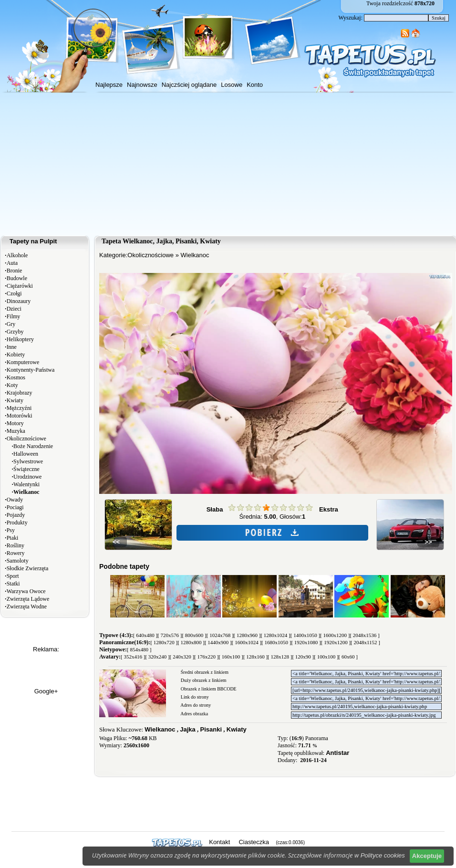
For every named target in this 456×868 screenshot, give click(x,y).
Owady (15, 500)
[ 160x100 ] (231, 657)
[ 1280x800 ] (191, 642)
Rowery (16, 553)
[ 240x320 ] (182, 657)
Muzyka (16, 431)
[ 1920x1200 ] (336, 642)
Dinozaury (19, 301)
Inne (12, 347)
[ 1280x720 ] (164, 642)
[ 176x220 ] (206, 657)
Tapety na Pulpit (33, 241)
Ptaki (13, 538)
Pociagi (15, 507)
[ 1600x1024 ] (247, 642)
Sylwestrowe (28, 461)
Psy (11, 530)
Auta (12, 263)
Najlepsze (109, 85)
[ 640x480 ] (145, 635)
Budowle (17, 278)
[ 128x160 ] (255, 657)
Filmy (14, 316)
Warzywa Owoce (26, 591)
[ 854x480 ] (139, 649)
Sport (13, 576)
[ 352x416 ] (133, 657)
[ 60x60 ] (348, 657)
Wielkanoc (195, 255)
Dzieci (14, 309)
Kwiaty (15, 400)
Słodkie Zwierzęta (28, 568)
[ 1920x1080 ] (306, 642)
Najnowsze (142, 85)
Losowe (232, 85)
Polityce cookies (383, 855)
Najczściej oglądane (189, 85)
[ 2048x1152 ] (365, 642)
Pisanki (211, 729)
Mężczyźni (19, 408)
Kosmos (16, 377)
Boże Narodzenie (33, 446)
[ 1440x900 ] (218, 642)
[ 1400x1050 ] (305, 635)
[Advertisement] (228, 164)
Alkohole (17, 255)
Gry (11, 324)
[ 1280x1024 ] (275, 635)
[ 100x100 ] (326, 657)
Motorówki (20, 416)
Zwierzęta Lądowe (28, 599)
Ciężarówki (20, 286)
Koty (12, 385)
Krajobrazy (20, 393)
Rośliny (16, 545)
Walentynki (26, 484)
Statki (13, 584)
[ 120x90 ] (303, 657)
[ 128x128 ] (280, 657)
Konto (255, 85)
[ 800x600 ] (194, 635)
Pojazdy (16, 515)
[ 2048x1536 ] (364, 635)
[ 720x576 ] (170, 635)
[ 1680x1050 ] (276, 642)
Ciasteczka (254, 842)
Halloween (26, 454)
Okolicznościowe (26, 439)
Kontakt (219, 842)
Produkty (17, 523)
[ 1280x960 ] (247, 635)
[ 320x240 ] (157, 657)
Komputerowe (23, 362)
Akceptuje (427, 856)
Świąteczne (26, 469)
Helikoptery (20, 339)
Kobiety (16, 355)
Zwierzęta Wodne (27, 607)
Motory (15, 423)
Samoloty (18, 561)
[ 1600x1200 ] (335, 635)
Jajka (188, 729)
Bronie (15, 271)
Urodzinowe (27, 477)
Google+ (46, 691)
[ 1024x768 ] (220, 635)
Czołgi (14, 293)
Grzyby (15, 332)
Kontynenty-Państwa (31, 370)
